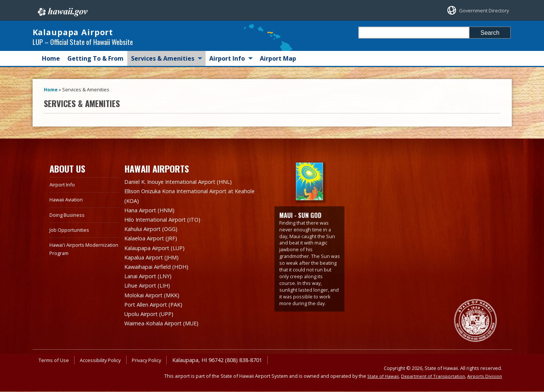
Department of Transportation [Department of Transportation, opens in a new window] (429, 376)
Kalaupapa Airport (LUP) (159, 252)
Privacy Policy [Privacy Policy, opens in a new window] (156, 360)
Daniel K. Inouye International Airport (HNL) (186, 189)
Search (490, 33)
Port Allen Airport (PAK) (157, 306)
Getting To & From (95, 66)
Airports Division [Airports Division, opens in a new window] (484, 376)
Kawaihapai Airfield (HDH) (160, 270)
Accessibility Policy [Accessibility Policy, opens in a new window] (106, 360)
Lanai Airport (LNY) (151, 279)
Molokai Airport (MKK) (156, 297)
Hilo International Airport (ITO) (168, 225)
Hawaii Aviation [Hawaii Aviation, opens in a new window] (68, 207)
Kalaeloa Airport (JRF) (154, 243)
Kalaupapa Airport (108, 36)
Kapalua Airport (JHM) (155, 261)
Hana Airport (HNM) (153, 216)
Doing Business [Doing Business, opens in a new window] (69, 222)
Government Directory (477, 10)
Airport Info (227, 66)
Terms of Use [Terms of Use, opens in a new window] (55, 360)
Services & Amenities (163, 66)
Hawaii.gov (62, 10)
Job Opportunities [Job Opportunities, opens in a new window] (72, 237)
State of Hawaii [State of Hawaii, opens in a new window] (377, 376)
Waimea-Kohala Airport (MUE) (167, 324)
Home (51, 66)
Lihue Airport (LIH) (151, 288)
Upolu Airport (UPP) (152, 315)
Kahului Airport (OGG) (155, 234)
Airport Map (278, 66)
